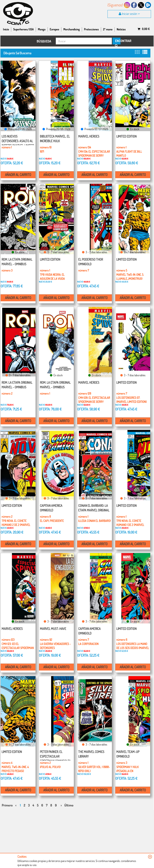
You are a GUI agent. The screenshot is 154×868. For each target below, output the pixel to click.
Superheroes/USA (23, 29)
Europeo (54, 29)
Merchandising (72, 29)
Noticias (121, 29)
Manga (42, 29)
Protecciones (91, 29)
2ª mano (108, 29)
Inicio (6, 29)
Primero (7, 805)
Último (69, 805)
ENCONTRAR (118, 42)
